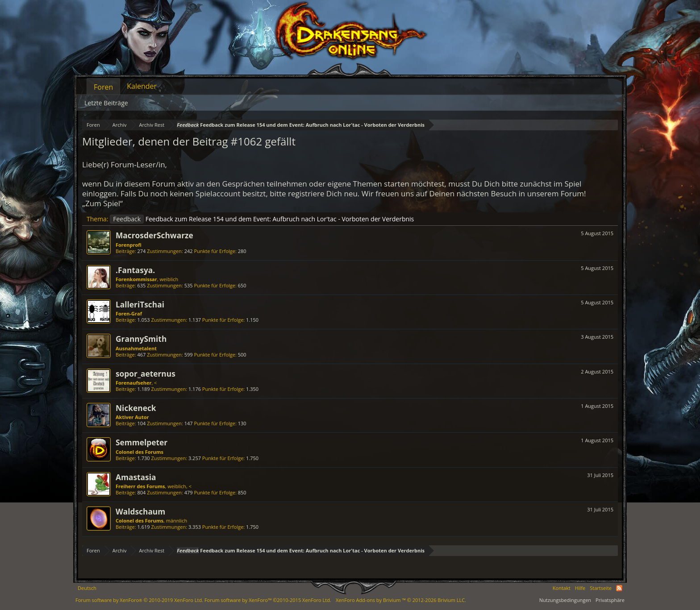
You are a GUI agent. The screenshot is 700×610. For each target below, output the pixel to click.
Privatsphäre (610, 600)
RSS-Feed (619, 588)
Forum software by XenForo (139, 600)
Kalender (142, 86)
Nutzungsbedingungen (565, 600)
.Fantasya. (135, 270)
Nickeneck (136, 408)
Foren (103, 87)
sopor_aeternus (146, 373)
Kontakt (562, 588)
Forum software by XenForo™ (268, 600)
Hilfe (580, 588)
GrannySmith (141, 339)
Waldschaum (140, 511)
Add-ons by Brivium (401, 600)
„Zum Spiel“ (102, 203)
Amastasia (136, 477)
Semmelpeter (142, 442)
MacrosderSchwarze (154, 235)
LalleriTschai (140, 304)
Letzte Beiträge (106, 103)
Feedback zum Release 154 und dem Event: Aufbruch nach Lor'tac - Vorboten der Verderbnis (262, 219)
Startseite (601, 588)
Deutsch (87, 588)
